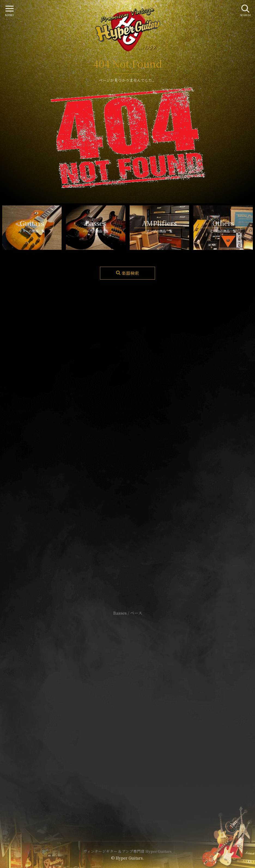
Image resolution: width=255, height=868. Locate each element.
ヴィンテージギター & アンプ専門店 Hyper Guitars (127, 851)
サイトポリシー (127, 704)
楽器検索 (130, 273)
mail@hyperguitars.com (136, 434)
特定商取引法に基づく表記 (127, 713)
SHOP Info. (128, 450)
